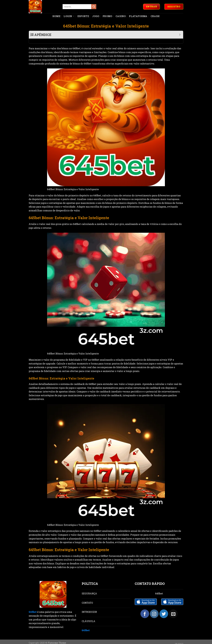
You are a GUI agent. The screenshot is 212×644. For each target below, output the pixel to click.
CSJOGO (179, 639)
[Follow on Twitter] (164, 609)
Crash (155, 16)
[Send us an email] (173, 609)
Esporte (83, 16)
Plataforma (138, 16)
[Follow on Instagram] (154, 609)
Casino (121, 16)
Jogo (96, 16)
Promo (107, 16)
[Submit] (94, 7)
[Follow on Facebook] (145, 609)
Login (69, 16)
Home (56, 16)
